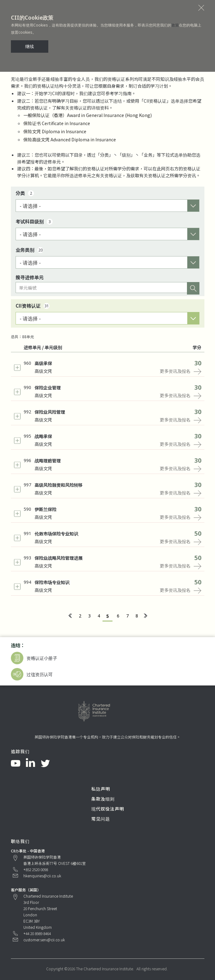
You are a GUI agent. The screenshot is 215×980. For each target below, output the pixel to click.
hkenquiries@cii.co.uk (42, 876)
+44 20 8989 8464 (37, 933)
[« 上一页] (70, 616)
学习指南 (123, 93)
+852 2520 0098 (36, 869)
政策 (175, 25)
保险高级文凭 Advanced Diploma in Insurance (70, 139)
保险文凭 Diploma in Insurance (55, 131)
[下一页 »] (145, 616)
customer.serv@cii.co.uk (44, 940)
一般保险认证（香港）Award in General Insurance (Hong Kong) (88, 115)
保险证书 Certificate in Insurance (57, 123)
